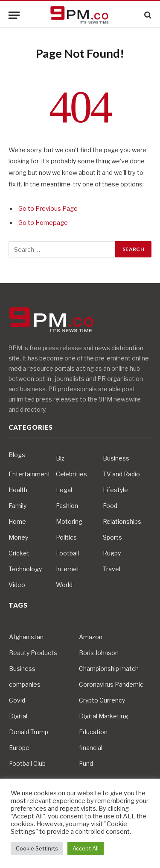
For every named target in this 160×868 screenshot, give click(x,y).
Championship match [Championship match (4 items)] (109, 669)
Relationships (122, 521)
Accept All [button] (86, 848)
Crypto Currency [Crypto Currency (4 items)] (102, 700)
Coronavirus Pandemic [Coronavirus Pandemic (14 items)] (111, 684)
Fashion (67, 506)
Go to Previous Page (48, 209)
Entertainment (29, 474)
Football (67, 553)
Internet (68, 569)
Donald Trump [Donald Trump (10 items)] (29, 732)
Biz (60, 458)
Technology (25, 569)
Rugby (112, 553)
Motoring (69, 521)
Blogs (17, 455)
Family (17, 506)
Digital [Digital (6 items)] (18, 716)
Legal (64, 490)
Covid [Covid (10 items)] (17, 700)
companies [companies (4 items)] (25, 684)
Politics (66, 537)
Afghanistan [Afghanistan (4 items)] (26, 637)
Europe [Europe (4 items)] (19, 748)
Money (18, 537)
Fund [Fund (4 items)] (86, 763)
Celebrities (71, 474)
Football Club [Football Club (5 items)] (27, 763)
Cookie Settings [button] (37, 848)
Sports (112, 537)
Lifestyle (115, 490)
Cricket (19, 553)
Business (116, 458)
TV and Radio (121, 474)
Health (18, 490)
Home (17, 521)
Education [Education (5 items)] (93, 732)
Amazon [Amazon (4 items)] (91, 637)
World (64, 585)
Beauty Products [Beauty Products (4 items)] (33, 653)
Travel (112, 569)
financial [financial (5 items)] (91, 748)
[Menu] (14, 15)
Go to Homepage (43, 223)
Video (17, 585)
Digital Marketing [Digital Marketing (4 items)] (103, 716)
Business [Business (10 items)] (22, 669)
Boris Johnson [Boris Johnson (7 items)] (99, 653)
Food (110, 506)
